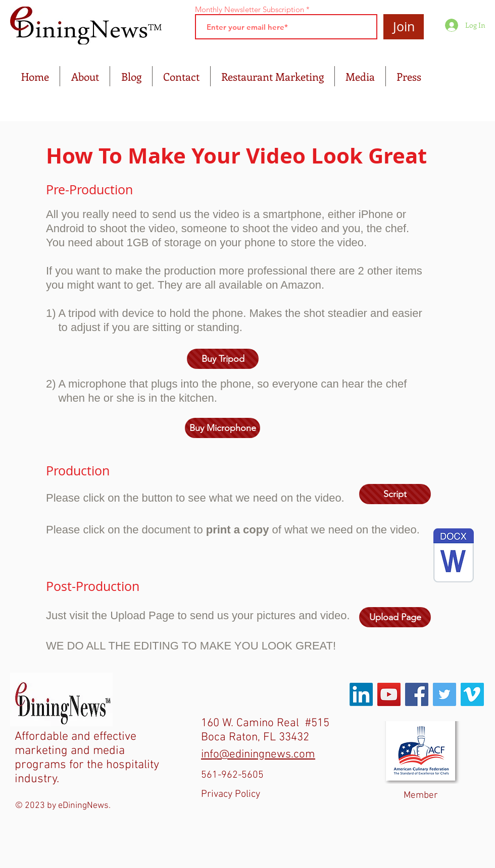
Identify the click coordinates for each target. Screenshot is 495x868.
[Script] (395, 494)
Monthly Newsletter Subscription (250, 9)
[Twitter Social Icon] (444, 694)
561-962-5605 (232, 775)
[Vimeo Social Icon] (472, 694)
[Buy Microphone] (222, 428)
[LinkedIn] (361, 694)
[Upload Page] (395, 617)
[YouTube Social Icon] (389, 694)
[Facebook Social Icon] (417, 694)
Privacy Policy (231, 794)
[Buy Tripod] (223, 359)
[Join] (404, 27)
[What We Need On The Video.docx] (454, 557)
